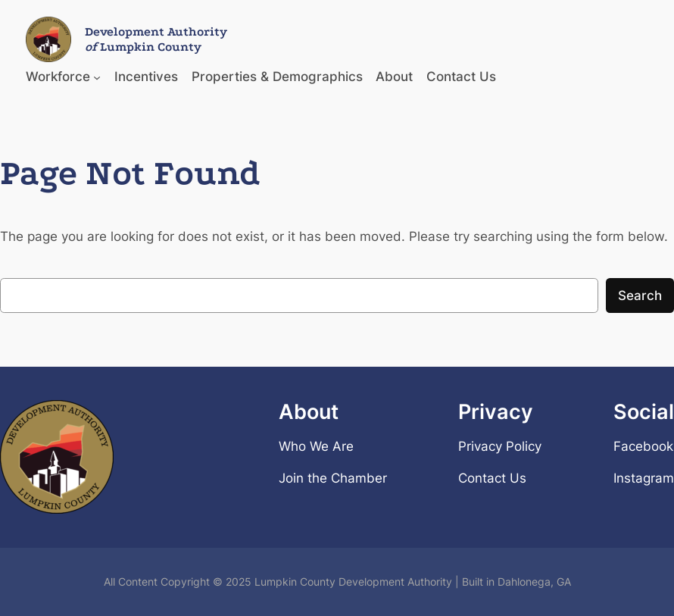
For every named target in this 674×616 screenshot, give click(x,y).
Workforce (58, 77)
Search (640, 295)
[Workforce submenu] (97, 77)
